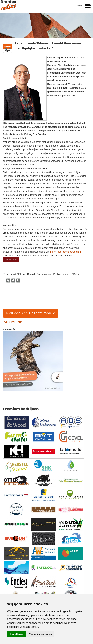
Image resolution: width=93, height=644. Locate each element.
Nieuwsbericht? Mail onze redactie (31, 313)
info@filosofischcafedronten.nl (66, 252)
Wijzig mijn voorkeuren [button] (40, 634)
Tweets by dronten (13, 322)
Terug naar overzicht (11, 260)
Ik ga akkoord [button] (16, 634)
